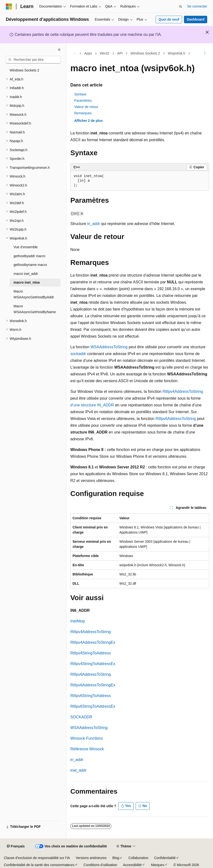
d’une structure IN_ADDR (92, 405)
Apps (88, 53)
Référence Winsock (87, 749)
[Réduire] (59, 50)
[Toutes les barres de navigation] (75, 54)
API (120, 53)
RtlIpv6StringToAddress (91, 696)
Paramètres (83, 101)
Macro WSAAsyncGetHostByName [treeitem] (35, 309)
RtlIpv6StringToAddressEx (93, 706)
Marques (157, 865)
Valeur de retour (86, 107)
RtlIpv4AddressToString (183, 391)
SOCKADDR (81, 717)
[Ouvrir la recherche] (181, 7)
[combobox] (33, 60)
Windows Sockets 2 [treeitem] (24, 70)
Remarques (83, 113)
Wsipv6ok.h (176, 53)
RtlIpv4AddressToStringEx (93, 642)
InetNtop (78, 621)
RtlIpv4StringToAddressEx (93, 664)
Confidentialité (165, 858)
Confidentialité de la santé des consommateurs (39, 865)
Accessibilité (132, 865)
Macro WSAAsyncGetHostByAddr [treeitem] (34, 294)
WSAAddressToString (109, 347)
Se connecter (197, 6)
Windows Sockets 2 (145, 53)
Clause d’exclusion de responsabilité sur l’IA (37, 858)
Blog (116, 858)
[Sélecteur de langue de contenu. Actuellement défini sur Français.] (16, 846)
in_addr (93, 224)
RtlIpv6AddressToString (176, 419)
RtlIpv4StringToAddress (91, 653)
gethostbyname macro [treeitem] (30, 265)
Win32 (105, 53)
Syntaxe (80, 94)
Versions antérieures (91, 858)
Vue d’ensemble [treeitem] (26, 247)
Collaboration (138, 858)
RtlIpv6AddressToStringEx (93, 685)
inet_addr (78, 770)
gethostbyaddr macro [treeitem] (29, 256)
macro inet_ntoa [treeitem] (27, 282)
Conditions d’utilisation (100, 865)
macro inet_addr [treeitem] (26, 274)
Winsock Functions (87, 738)
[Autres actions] (205, 54)
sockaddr (78, 354)
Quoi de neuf (169, 19)
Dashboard (195, 19)
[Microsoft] (9, 7)
